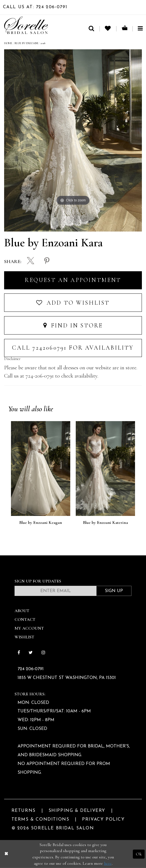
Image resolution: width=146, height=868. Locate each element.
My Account (29, 628)
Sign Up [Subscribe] (114, 591)
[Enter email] (55, 591)
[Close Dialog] (6, 854)
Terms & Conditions (40, 820)
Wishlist (24, 637)
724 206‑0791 (31, 669)
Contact (25, 619)
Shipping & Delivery (77, 811)
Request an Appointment (73, 280)
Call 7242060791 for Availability (73, 348)
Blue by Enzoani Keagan (41, 523)
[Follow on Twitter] (31, 653)
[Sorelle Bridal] (26, 25)
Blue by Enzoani (26, 43)
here (108, 863)
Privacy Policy (103, 820)
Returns (24, 811)
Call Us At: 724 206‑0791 (35, 7)
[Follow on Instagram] (43, 653)
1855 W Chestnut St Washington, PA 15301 (67, 678)
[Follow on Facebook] (19, 653)
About (22, 611)
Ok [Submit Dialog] (139, 854)
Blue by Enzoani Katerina (105, 523)
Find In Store (73, 325)
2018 (43, 43)
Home (8, 43)
